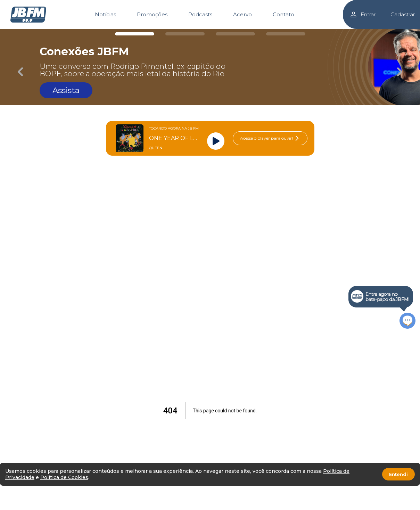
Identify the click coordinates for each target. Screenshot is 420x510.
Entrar (363, 14)
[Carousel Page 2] (185, 34)
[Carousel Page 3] (235, 34)
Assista (66, 90)
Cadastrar (403, 14)
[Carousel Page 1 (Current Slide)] (135, 34)
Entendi (398, 474)
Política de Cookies (64, 477)
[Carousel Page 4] (286, 34)
